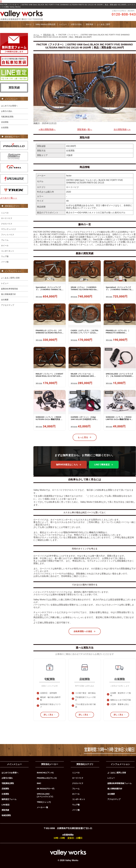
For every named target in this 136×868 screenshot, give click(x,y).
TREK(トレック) (44, 802)
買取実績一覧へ (85, 129)
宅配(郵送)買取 (7, 117)
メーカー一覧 (42, 807)
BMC (39, 783)
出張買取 (5, 128)
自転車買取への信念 (85, 631)
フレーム (5, 240)
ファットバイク (8, 235)
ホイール (5, 245)
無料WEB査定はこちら (69, 465)
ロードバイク (7, 218)
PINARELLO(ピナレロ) (47, 778)
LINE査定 (6, 805)
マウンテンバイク (9, 229)
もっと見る (85, 437)
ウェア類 (5, 256)
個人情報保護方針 (9, 294)
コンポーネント (8, 251)
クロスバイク (7, 224)
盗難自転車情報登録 (9, 289)
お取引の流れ (76, 24)
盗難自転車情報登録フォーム (119, 783)
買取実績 (89, 24)
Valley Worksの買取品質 (45, 24)
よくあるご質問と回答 (10, 278)
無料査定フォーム (9, 799)
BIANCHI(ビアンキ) (45, 773)
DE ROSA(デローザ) (46, 789)
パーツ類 (5, 262)
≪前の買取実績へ (47, 129)
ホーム (29, 24)
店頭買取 (5, 122)
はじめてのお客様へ (9, 106)
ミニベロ (5, 213)
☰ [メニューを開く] (1, 1)
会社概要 (5, 300)
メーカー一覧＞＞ (9, 198)
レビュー (63, 24)
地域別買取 (6, 815)
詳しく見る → (50, 715)
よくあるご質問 (104, 24)
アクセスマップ (8, 305)
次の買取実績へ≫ (122, 129)
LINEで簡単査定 (104, 465)
